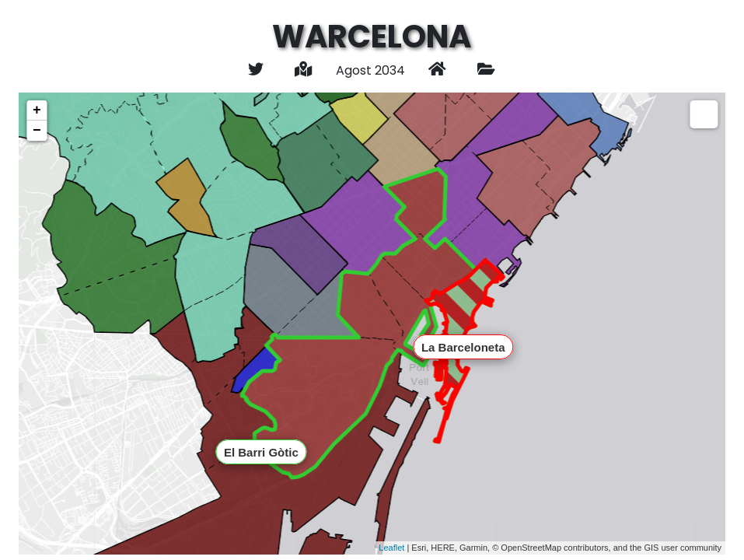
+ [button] (37, 110)
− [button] (37, 131)
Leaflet (391, 548)
